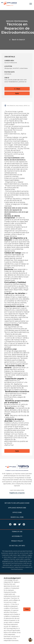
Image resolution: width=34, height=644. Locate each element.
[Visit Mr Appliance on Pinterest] (24, 525)
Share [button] (17, 89)
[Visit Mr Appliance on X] (19, 525)
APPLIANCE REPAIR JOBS (17, 508)
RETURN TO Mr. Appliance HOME (17, 503)
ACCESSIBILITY (17, 536)
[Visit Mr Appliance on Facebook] (10, 525)
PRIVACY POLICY (17, 541)
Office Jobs (17, 512)
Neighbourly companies (17, 493)
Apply (17, 93)
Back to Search (17, 40)
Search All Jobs (17, 517)
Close (27, 609)
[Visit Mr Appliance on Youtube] (15, 525)
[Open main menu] (31, 4)
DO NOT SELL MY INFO (17, 546)
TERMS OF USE (17, 532)
